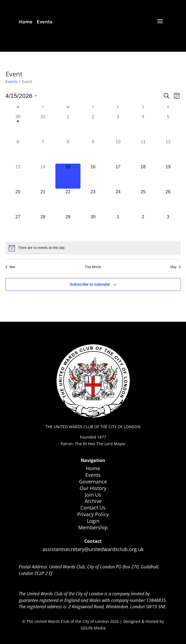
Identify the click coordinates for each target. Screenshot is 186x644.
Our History (93, 488)
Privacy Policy (93, 514)
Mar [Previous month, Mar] (10, 267)
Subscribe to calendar (90, 284)
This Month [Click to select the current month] (93, 267)
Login (93, 521)
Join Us (93, 495)
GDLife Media (93, 628)
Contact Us (93, 508)
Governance (93, 481)
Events (45, 22)
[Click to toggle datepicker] (21, 96)
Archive (93, 501)
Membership (93, 527)
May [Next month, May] (176, 267)
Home (26, 22)
